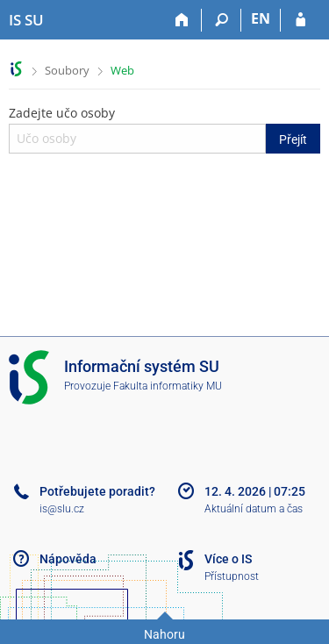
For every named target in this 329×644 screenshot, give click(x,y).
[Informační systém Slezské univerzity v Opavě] (26, 20)
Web (122, 70)
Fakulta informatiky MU (168, 386)
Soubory (67, 70)
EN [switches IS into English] (261, 18)
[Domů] (182, 20)
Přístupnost (232, 576)
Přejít (293, 140)
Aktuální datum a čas (254, 509)
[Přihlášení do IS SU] (300, 20)
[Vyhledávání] (222, 20)
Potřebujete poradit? (97, 491)
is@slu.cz (62, 509)
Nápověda (68, 559)
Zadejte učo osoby (164, 129)
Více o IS (228, 559)
